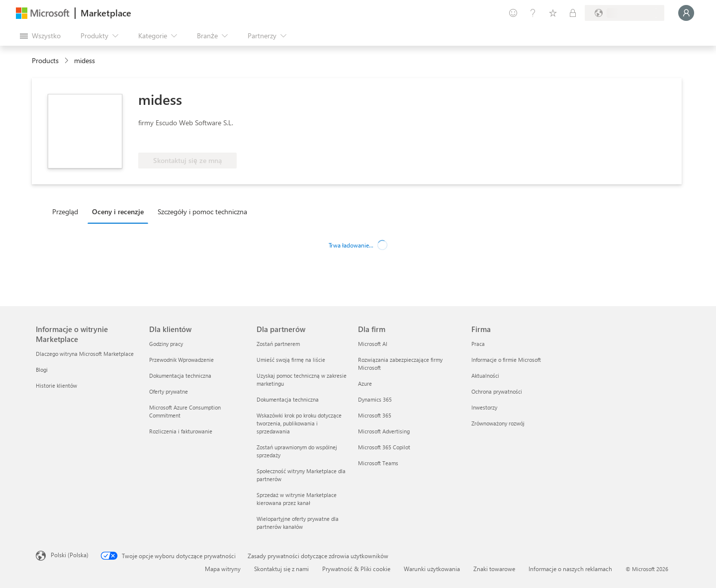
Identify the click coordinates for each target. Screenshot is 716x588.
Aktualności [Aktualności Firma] (485, 376)
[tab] (68, 211)
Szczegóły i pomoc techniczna (202, 211)
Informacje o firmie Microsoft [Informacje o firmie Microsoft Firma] (506, 360)
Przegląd (65, 211)
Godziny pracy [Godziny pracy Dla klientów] (166, 344)
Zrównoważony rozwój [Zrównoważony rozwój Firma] (498, 423)
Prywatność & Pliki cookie (356, 569)
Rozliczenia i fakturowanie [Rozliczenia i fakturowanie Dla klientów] (181, 431)
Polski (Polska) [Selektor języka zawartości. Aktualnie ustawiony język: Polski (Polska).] (70, 555)
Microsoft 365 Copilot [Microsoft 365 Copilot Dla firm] (384, 447)
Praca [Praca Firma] (478, 344)
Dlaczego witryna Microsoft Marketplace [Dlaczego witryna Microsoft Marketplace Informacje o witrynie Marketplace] (85, 354)
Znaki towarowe (494, 569)
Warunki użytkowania (432, 569)
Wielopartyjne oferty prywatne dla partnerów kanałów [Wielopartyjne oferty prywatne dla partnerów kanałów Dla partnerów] (298, 523)
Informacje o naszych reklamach (570, 569)
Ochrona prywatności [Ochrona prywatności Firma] (497, 391)
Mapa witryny (223, 569)
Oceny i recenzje (118, 211)
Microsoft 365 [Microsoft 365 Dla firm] (375, 415)
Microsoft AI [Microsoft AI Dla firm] (373, 344)
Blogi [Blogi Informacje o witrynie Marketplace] (42, 370)
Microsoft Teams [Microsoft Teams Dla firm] (378, 463)
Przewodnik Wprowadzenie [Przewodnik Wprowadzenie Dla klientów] (181, 360)
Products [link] (45, 60)
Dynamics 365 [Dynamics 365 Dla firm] (375, 399)
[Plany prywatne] (573, 13)
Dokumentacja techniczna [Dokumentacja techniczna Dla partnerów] (288, 399)
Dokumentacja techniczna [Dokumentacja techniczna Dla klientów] (180, 376)
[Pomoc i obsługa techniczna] (533, 13)
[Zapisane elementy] (553, 13)
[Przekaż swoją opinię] (513, 13)
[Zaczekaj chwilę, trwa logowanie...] (686, 13)
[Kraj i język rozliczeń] (625, 13)
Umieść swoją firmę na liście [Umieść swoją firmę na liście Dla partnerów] (291, 360)
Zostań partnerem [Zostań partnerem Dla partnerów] (278, 344)
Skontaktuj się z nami (281, 569)
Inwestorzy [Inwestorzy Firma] (484, 407)
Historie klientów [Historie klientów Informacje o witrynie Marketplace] (56, 385)
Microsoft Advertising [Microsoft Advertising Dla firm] (384, 431)
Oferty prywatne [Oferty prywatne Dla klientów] (169, 391)
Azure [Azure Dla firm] (365, 383)
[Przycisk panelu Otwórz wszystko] (40, 36)
